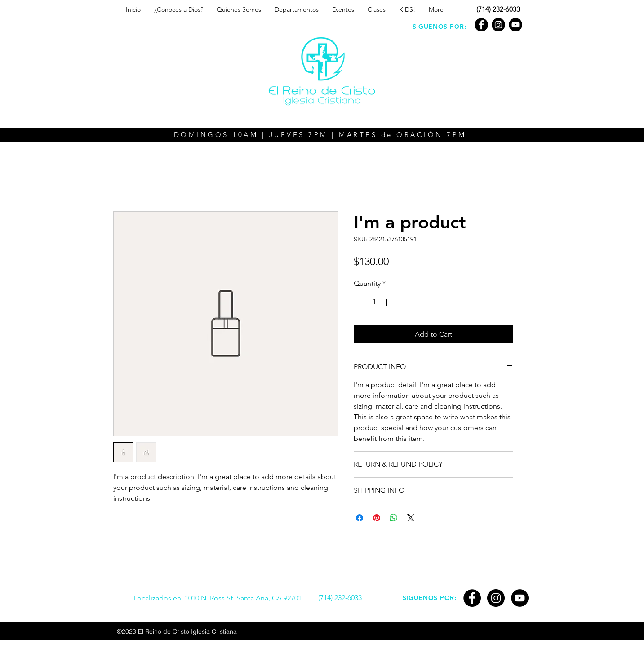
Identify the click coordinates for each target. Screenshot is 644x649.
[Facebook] (481, 25)
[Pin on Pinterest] (377, 518)
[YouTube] (515, 25)
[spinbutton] (374, 302)
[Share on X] (411, 518)
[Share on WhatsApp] (394, 518)
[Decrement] (361, 302)
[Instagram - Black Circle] (498, 25)
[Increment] (387, 302)
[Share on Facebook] (360, 518)
